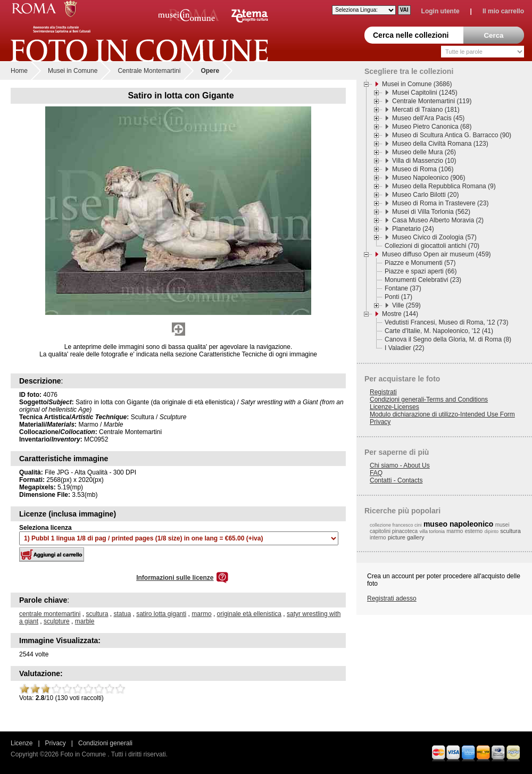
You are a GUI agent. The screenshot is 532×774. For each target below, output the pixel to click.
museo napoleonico (458, 524)
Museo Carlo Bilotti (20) (425, 195)
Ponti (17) (398, 297)
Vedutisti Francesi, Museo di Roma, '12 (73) (446, 322)
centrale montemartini (50, 614)
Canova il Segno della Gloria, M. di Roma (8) (448, 339)
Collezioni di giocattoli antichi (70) (432, 246)
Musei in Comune (73, 71)
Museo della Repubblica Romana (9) (444, 186)
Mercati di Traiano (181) (426, 110)
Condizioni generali (105, 743)
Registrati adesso (392, 598)
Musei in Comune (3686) (417, 84)
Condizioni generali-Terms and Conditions (429, 400)
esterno (474, 531)
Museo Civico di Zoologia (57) (434, 237)
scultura (97, 614)
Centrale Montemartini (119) (432, 101)
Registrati (383, 392)
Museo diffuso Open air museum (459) (437, 254)
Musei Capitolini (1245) (425, 93)
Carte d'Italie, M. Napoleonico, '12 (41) (439, 331)
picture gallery (406, 537)
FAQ (376, 473)
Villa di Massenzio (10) (424, 161)
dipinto (491, 531)
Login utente (440, 11)
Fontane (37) (403, 288)
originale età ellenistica (249, 614)
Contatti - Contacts (396, 480)
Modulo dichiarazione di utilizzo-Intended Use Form (442, 414)
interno (378, 538)
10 (120, 689)
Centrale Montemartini (149, 71)
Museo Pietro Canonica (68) (432, 127)
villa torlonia (432, 531)
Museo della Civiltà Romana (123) (440, 144)
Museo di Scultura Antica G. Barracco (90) (452, 135)
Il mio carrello (503, 11)
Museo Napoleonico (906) (429, 178)
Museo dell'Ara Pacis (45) (428, 118)
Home (19, 71)
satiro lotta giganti (161, 614)
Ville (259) (406, 305)
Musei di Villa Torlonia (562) (431, 212)
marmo (201, 614)
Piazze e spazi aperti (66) (421, 271)
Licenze (22, 743)
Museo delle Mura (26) (424, 152)
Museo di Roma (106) (423, 169)
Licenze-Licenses (394, 407)
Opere (210, 71)
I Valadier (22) (404, 348)
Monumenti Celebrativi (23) (423, 280)
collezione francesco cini (396, 525)
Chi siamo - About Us (400, 465)
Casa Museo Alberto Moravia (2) (438, 220)
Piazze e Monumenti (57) (420, 263)
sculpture (57, 621)
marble (85, 621)
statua (122, 614)
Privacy (380, 422)
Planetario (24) (413, 229)
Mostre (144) (400, 314)
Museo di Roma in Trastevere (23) (440, 203)
